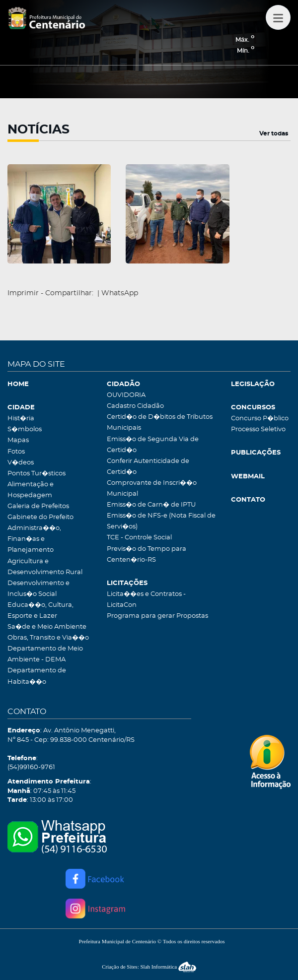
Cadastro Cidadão (135, 406)
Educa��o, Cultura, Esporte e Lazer (40, 611)
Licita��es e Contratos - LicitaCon (146, 600)
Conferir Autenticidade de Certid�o (148, 467)
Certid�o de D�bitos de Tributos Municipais (160, 423)
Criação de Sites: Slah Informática (149, 967)
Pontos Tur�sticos (37, 474)
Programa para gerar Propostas (157, 616)
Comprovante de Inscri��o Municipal (152, 489)
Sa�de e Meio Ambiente (47, 627)
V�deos (21, 463)
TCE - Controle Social (139, 538)
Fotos (16, 452)
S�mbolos (25, 429)
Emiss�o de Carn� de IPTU (151, 505)
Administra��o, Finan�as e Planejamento (34, 539)
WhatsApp (120, 293)
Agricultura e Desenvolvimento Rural (45, 567)
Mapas (18, 440)
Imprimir (23, 293)
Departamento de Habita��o (37, 676)
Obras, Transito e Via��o (48, 638)
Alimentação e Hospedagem (31, 490)
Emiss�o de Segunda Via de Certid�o (153, 445)
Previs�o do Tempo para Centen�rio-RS (147, 555)
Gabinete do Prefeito (40, 517)
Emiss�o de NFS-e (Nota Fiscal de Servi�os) (161, 521)
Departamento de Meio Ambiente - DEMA (45, 654)
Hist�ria (21, 419)
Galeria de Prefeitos (38, 506)
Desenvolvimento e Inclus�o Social (38, 589)
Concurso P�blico (260, 419)
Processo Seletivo (258, 429)
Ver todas (274, 133)
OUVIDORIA (126, 395)
